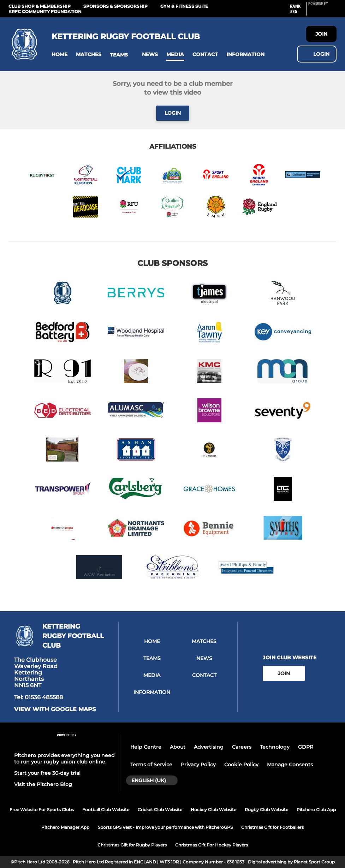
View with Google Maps (55, 709)
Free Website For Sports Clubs (42, 810)
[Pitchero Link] (322, 12)
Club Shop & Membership (40, 6)
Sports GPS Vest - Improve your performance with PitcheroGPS (165, 827)
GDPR (306, 747)
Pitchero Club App (316, 810)
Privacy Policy (198, 765)
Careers (242, 747)
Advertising (209, 747)
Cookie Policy (241, 765)
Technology (275, 747)
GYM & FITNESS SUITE (184, 6)
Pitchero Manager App (65, 827)
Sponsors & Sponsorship (115, 6)
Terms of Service (151, 765)
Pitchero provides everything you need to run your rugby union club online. (64, 759)
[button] (60, 55)
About (178, 747)
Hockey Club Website (213, 810)
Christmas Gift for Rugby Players (132, 845)
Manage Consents (290, 765)
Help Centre (146, 747)
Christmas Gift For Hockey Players (212, 845)
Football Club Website (106, 810)
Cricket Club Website (160, 810)
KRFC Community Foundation (45, 11)
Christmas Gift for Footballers (272, 827)
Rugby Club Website (266, 810)
